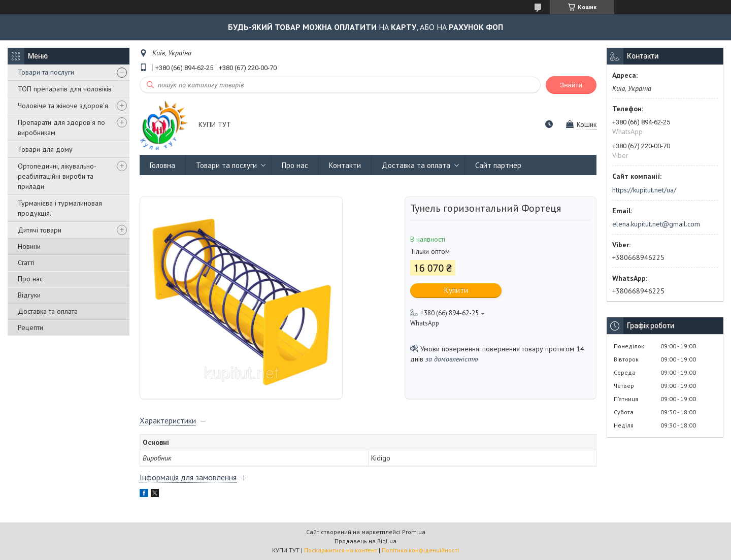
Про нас (30, 279)
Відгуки (29, 295)
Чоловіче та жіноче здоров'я (63, 106)
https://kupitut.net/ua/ (644, 190)
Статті (26, 262)
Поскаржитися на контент (341, 550)
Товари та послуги (46, 72)
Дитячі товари (40, 230)
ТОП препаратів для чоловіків (65, 89)
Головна (162, 165)
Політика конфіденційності (420, 550)
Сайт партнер (498, 165)
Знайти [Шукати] (571, 85)
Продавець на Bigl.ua (365, 541)
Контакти (345, 165)
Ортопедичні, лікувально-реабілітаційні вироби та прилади (57, 176)
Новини (29, 246)
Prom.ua (414, 532)
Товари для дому (45, 149)
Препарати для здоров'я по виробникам (61, 127)
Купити (456, 290)
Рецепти (30, 327)
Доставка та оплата (48, 311)
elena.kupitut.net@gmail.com (656, 224)
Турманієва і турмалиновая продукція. (60, 208)
